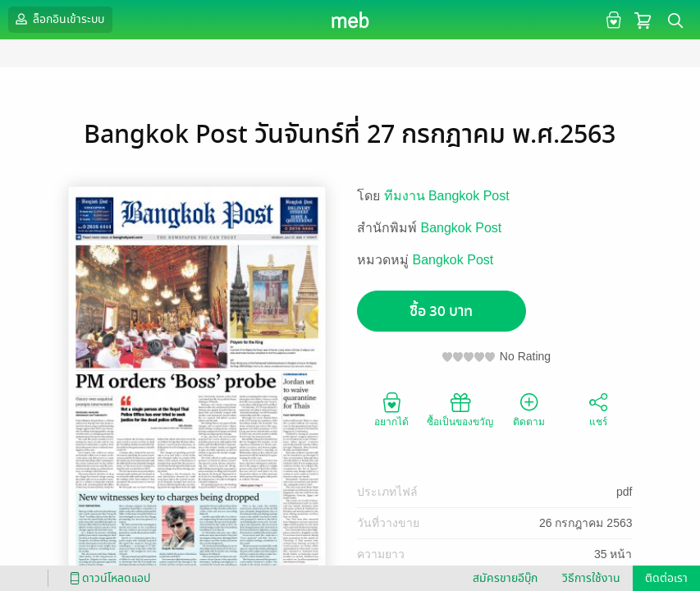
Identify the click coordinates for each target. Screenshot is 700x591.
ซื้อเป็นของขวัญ (460, 409)
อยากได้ (391, 409)
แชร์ (598, 409)
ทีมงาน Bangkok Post (447, 196)
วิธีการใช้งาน (591, 578)
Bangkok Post (462, 228)
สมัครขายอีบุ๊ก (505, 578)
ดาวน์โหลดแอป (108, 578)
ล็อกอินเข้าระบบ (58, 19)
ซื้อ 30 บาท (441, 312)
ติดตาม (529, 409)
